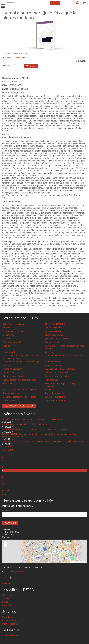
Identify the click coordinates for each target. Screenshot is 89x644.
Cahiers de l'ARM (53, 331)
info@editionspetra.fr (21, 572)
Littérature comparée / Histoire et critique (21, 362)
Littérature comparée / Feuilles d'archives (64, 356)
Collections (7, 595)
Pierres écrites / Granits (14, 376)
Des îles (7, 339)
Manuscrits (7, 605)
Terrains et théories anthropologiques (20, 390)
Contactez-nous (10, 621)
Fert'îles (7, 346)
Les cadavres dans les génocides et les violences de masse (21, 357)
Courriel (7, 510)
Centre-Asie (8, 335)
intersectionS (9, 352)
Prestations (7, 617)
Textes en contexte (11, 393)
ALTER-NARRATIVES (55, 324)
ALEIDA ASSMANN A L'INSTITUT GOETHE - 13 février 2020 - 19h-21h (35, 429)
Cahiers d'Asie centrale (13, 331)
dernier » (6, 494)
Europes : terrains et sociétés (58, 342)
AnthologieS (8, 328)
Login (76, 3)
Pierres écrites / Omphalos (57, 376)
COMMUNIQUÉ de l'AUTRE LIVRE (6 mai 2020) (24, 424)
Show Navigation (3, 4)
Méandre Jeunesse (54, 365)
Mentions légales (10, 624)
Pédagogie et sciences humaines (60, 369)
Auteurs (6, 599)
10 (3, 484)
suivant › (6, 491)
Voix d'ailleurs (9, 401)
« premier (7, 447)
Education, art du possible (57, 339)
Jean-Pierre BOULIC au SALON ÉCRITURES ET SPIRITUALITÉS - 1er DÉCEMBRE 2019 (44, 442)
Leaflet (76, 562)
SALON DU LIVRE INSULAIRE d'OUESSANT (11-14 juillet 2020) (32, 419)
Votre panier (83, 3)
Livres (5, 602)
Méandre (7, 365)
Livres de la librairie (11, 636)
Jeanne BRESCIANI (20, 54)
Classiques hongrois (54, 335)
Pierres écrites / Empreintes (57, 373)
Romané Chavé (10, 384)
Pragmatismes (51, 380)
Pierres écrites (20, 58)
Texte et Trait (51, 390)
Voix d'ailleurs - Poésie (55, 401)
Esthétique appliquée (12, 342)
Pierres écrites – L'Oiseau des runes (19, 380)
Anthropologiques (53, 328)
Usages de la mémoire (55, 397)
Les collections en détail (19, 406)
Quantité (7, 66)
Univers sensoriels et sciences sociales (21, 397)
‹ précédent (8, 450)
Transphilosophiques (54, 393)
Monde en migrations (12, 369)
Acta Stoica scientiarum (14, 324)
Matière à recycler (53, 362)
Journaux (49, 352)
